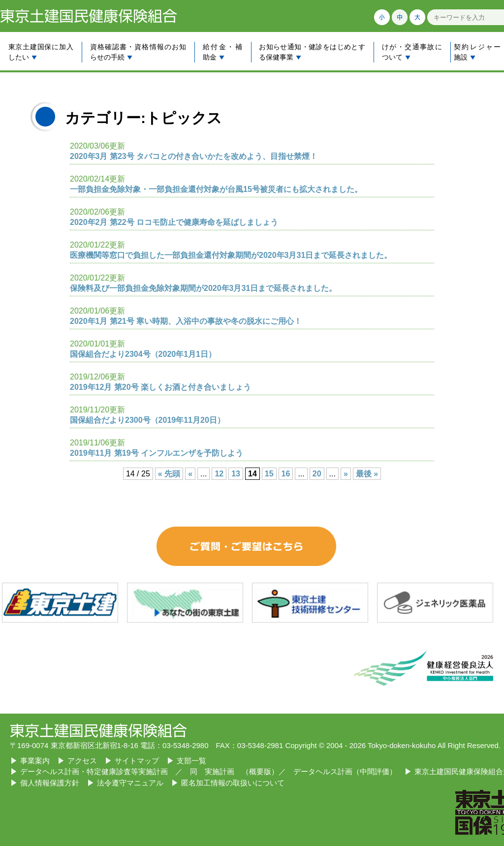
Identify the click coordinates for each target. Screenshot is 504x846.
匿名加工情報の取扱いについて (233, 783)
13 (236, 474)
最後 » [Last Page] (367, 474)
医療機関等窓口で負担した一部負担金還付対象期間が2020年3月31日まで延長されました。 (231, 255)
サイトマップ (137, 761)
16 (286, 474)
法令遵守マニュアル (130, 783)
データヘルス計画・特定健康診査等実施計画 (94, 771)
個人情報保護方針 (50, 783)
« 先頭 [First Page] (169, 474)
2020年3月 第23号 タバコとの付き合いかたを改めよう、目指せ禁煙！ (194, 156)
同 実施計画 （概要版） (234, 771)
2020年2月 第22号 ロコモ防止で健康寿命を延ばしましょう (174, 222)
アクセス (82, 761)
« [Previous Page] (190, 474)
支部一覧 (191, 761)
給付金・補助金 (222, 52)
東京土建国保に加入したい (41, 52)
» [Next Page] (346, 474)
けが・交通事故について (412, 52)
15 (269, 474)
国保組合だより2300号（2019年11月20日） (147, 420)
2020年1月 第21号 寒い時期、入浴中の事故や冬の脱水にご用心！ (186, 321)
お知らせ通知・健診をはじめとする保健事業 (312, 52)
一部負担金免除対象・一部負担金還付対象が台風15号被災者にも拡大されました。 (216, 189)
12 (219, 474)
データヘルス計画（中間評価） (345, 771)
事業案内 (35, 761)
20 (317, 474)
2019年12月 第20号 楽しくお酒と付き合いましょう (160, 387)
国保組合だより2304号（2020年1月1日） (143, 354)
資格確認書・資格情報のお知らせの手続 (138, 52)
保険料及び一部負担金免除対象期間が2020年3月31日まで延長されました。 (203, 288)
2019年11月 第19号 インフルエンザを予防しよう (157, 453)
